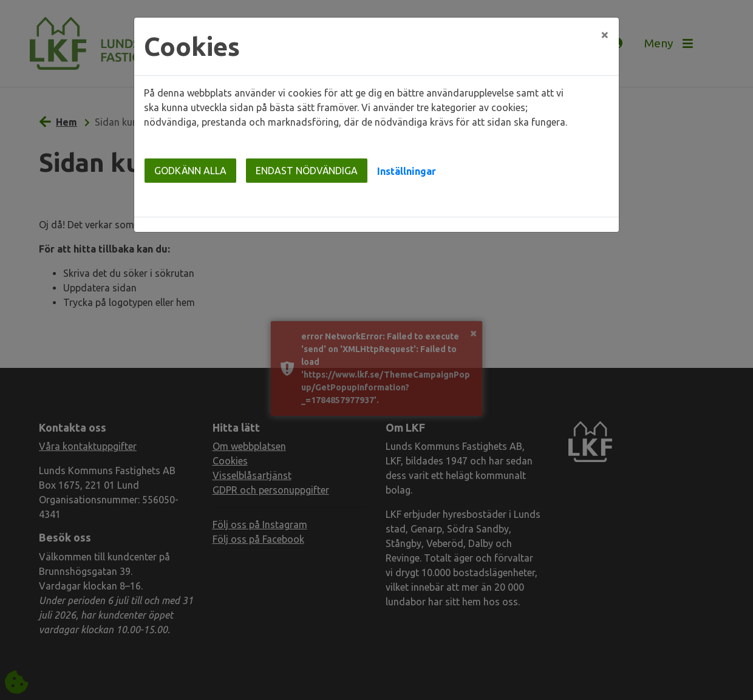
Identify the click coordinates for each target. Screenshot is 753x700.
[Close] (605, 35)
